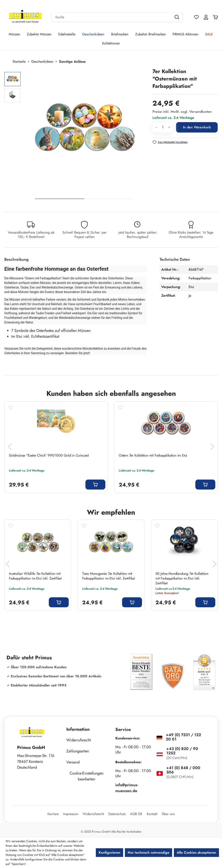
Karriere (53, 814)
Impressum (71, 814)
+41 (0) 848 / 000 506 (183, 770)
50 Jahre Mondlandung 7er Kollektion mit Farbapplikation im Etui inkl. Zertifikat (182, 578)
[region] (76, 136)
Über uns (168, 814)
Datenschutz (117, 814)
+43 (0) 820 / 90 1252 (182, 751)
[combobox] (112, 17)
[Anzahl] (163, 127)
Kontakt (152, 814)
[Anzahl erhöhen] (169, 127)
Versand (73, 762)
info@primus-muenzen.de (127, 788)
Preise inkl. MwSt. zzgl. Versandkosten (182, 112)
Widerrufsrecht (78, 740)
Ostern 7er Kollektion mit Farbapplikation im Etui (153, 455)
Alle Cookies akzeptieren (196, 852)
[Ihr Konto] (206, 17)
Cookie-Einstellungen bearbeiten (87, 776)
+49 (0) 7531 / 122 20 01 (183, 737)
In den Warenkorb (197, 127)
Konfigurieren (109, 852)
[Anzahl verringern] (156, 127)
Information (78, 729)
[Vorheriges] (46, 136)
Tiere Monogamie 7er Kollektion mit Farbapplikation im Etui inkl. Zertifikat (109, 576)
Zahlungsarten (78, 751)
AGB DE (136, 814)
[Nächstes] (123, 136)
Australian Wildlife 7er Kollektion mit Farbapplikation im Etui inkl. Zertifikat (35, 576)
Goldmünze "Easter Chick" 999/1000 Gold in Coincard (49, 455)
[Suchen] (177, 17)
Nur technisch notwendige (149, 852)
